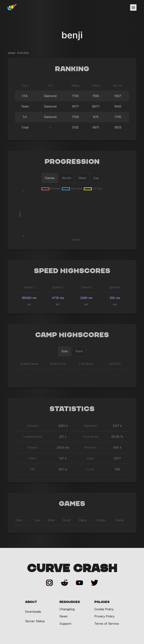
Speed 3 (29, 287)
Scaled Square (29, 364)
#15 (58, 304)
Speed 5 (86, 287)
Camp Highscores (72, 335)
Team (79, 351)
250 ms (115, 298)
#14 (115, 304)
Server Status (35, 621)
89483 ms (29, 298)
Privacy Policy (104, 616)
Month (67, 178)
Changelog (67, 609)
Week (82, 178)
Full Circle (115, 364)
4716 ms (58, 298)
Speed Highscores (72, 271)
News (63, 616)
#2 (29, 304)
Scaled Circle (58, 364)
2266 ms (86, 298)
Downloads (33, 612)
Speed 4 (58, 287)
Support (65, 624)
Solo (65, 351)
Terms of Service (107, 624)
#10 (86, 304)
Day (96, 178)
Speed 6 (115, 287)
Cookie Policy (104, 609)
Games (50, 178)
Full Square (86, 364)
